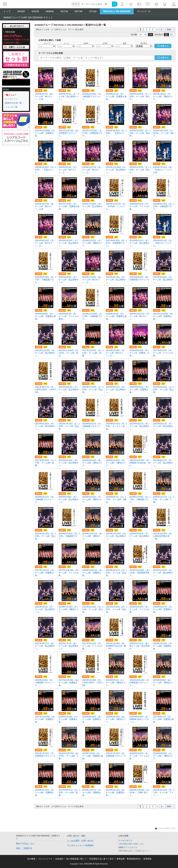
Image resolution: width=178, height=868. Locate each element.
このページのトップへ (166, 828)
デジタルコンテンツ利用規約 (80, 845)
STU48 (93, 11)
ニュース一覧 (11, 107)
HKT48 (64, 11)
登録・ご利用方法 (24, 848)
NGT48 (78, 11)
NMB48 (50, 11)
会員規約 (59, 859)
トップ (7, 11)
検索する (165, 58)
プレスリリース (45, 859)
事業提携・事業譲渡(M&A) (129, 859)
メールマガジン (125, 841)
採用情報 (147, 859)
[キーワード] (96, 4)
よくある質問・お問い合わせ (80, 841)
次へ (163, 30)
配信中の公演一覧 (13, 103)
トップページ (11, 99)
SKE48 (35, 11)
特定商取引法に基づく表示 (101, 859)
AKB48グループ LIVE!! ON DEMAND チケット (28, 17)
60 (146, 35)
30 (141, 35)
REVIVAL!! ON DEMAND (117, 11)
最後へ (170, 30)
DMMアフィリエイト (128, 847)
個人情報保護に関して (76, 859)
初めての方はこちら (25, 844)
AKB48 (21, 11)
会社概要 (31, 859)
